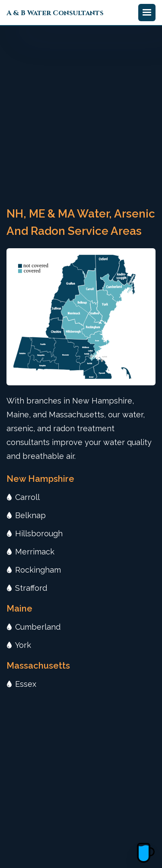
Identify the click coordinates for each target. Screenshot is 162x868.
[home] (55, 13)
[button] (147, 13)
